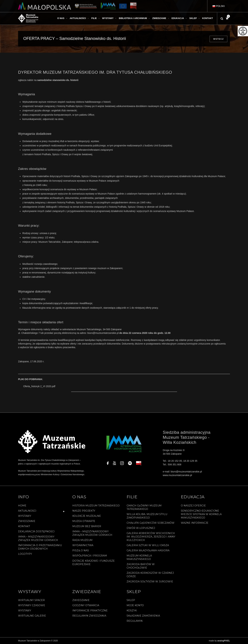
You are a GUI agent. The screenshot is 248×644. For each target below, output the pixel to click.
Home (22, 506)
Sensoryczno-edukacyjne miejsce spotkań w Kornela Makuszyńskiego (201, 514)
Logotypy (25, 554)
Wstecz (218, 39)
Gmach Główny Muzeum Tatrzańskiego (144, 507)
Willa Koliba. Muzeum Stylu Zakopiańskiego (147, 516)
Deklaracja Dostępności (36, 531)
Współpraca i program (90, 556)
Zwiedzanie (27, 521)
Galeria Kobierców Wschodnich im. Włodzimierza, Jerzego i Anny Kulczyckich (151, 537)
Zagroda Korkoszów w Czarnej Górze (150, 575)
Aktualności (27, 511)
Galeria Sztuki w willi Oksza (148, 545)
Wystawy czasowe (32, 605)
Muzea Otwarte (84, 521)
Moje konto (135, 605)
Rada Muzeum (82, 540)
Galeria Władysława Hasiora (148, 550)
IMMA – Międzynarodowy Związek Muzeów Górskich (38, 538)
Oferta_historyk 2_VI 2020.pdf (39, 386)
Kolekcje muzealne (87, 516)
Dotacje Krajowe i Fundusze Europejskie (94, 563)
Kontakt (24, 526)
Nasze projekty (84, 511)
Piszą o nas (81, 550)
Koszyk (132, 611)
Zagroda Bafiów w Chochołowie (141, 566)
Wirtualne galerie (32, 616)
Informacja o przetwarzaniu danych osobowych (40, 547)
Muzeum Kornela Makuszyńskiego (139, 557)
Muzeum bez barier (87, 526)
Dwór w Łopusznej (141, 528)
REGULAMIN (135, 621)
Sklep (131, 600)
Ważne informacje (195, 523)
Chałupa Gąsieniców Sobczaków (151, 523)
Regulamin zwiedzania (89, 616)
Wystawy (25, 516)
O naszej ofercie (193, 506)
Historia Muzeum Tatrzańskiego (96, 506)
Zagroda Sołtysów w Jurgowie (150, 582)
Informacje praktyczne (90, 611)
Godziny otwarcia (86, 605)
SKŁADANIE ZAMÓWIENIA (143, 616)
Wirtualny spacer (31, 600)
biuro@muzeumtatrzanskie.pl (103, 333)
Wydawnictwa (83, 545)
